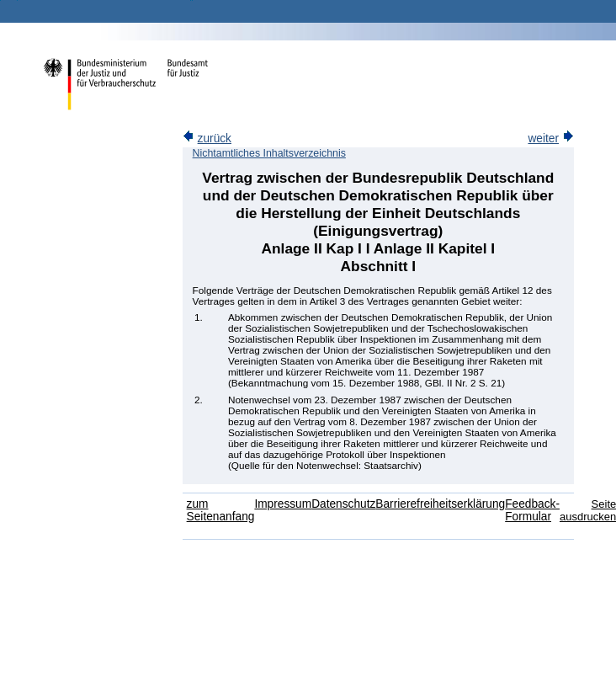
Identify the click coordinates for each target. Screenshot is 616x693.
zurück (207, 139)
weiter (551, 139)
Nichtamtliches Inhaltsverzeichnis (269, 153)
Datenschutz (343, 504)
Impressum (283, 504)
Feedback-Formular (532, 510)
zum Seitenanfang (221, 510)
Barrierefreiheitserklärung (440, 504)
